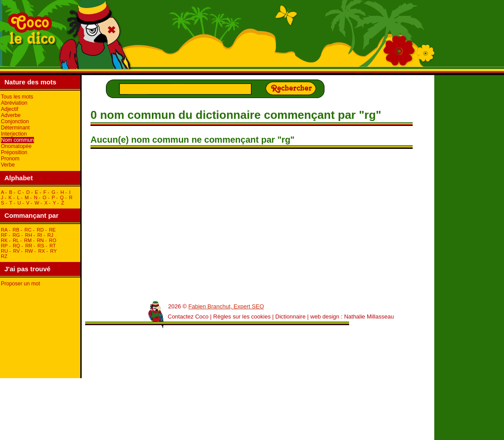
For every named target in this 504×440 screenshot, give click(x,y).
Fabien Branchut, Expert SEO (226, 306)
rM (28, 240)
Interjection (14, 134)
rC (28, 230)
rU (4, 251)
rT (53, 246)
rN (40, 240)
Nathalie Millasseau (369, 317)
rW (29, 251)
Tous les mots (17, 97)
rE (52, 230)
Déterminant (15, 128)
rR (29, 246)
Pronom (10, 159)
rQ (17, 246)
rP (4, 246)
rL (16, 240)
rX (41, 251)
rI (39, 235)
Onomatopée (16, 146)
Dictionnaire (291, 317)
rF (4, 235)
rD (40, 230)
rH (29, 235)
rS (41, 246)
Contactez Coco (188, 317)
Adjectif (9, 109)
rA (4, 230)
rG (16, 235)
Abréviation (14, 103)
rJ (50, 235)
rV (17, 251)
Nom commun (17, 140)
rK (4, 240)
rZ (4, 256)
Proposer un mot (21, 284)
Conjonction (15, 121)
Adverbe (11, 115)
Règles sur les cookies (242, 317)
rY (54, 251)
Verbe (8, 165)
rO (53, 240)
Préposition (14, 152)
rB (16, 230)
